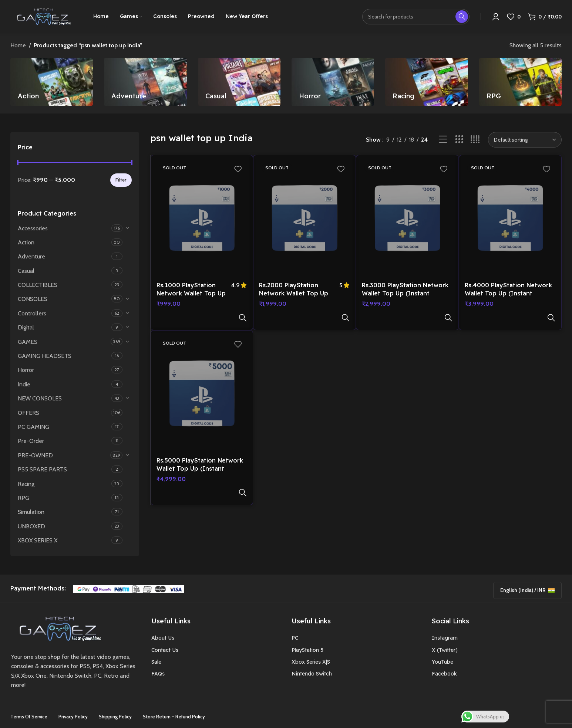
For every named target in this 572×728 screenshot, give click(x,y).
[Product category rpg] (520, 82)
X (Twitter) (445, 650)
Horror (26, 370)
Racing (26, 484)
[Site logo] (43, 16)
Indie (24, 384)
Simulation (31, 512)
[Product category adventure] (145, 82)
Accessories (33, 228)
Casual (26, 271)
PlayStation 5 (307, 650)
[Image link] (58, 628)
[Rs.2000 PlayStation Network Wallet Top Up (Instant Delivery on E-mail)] (304, 219)
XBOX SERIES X (38, 540)
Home (18, 45)
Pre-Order (31, 441)
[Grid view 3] (459, 140)
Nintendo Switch (312, 674)
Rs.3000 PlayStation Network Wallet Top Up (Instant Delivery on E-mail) (405, 293)
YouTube (443, 662)
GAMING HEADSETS (45, 356)
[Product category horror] (333, 82)
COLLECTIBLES (38, 285)
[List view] (443, 140)
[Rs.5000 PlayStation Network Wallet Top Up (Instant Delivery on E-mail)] (202, 378)
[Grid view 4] (475, 140)
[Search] (416, 17)
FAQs (158, 674)
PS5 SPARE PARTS (42, 469)
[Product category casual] (239, 82)
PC (295, 638)
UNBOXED (31, 526)
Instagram (445, 638)
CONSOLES (33, 299)
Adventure (31, 256)
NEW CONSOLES (40, 398)
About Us (163, 638)
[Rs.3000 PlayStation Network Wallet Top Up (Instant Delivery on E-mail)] (407, 219)
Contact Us (165, 650)
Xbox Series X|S (311, 662)
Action (26, 242)
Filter (121, 180)
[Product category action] (52, 82)
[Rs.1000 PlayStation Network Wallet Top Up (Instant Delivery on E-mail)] (202, 219)
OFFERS (28, 413)
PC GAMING (33, 427)
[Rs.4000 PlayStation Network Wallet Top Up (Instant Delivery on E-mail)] (510, 219)
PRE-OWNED (35, 455)
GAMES (28, 342)
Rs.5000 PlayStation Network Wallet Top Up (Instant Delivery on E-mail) (200, 452)
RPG (23, 498)
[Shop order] (525, 140)
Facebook (444, 674)
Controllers (32, 313)
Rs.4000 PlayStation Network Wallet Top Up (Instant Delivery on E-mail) (508, 293)
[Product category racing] (426, 82)
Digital (26, 327)
